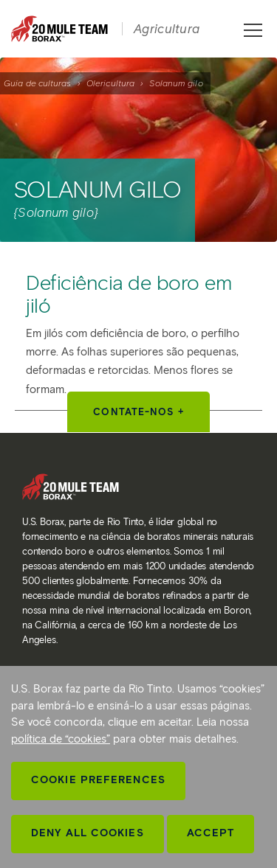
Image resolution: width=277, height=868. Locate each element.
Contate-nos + (138, 412)
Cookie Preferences (98, 780)
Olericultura (110, 83)
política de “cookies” (61, 739)
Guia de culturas (38, 83)
